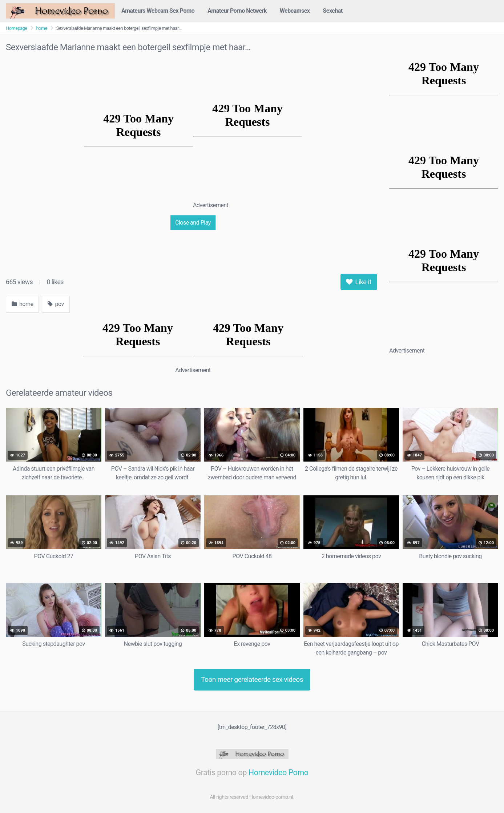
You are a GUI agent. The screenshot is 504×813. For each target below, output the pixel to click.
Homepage (17, 28)
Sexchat (333, 11)
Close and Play (193, 222)
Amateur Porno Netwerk (237, 11)
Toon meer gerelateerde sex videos (252, 679)
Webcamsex (295, 11)
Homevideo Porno (279, 772)
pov (56, 304)
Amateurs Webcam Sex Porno (158, 11)
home (42, 28)
